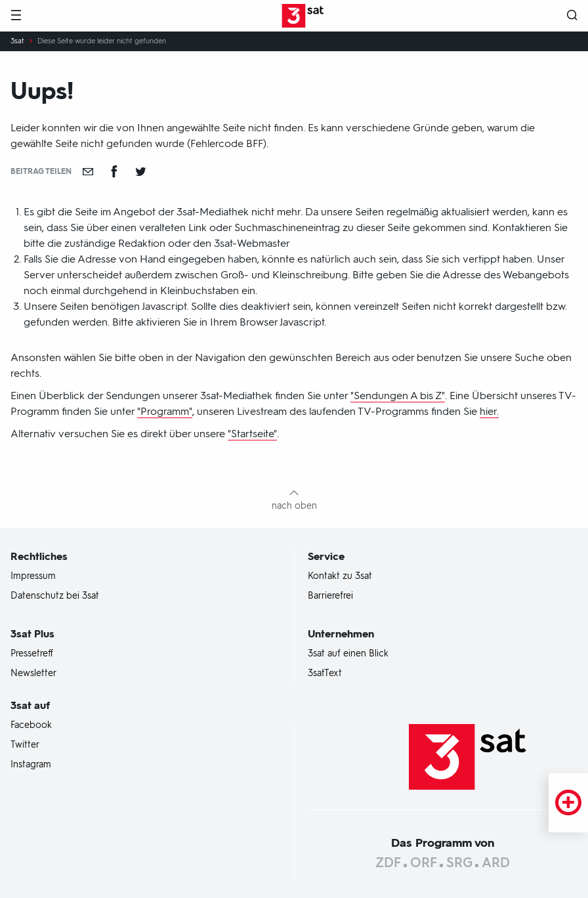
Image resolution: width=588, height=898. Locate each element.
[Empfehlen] (88, 171)
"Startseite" (252, 434)
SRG (459, 863)
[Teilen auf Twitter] (140, 171)
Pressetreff (32, 654)
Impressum (33, 576)
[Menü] (16, 16)
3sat (17, 41)
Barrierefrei (330, 596)
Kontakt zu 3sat (340, 576)
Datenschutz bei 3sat (55, 596)
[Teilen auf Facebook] (114, 171)
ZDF (388, 863)
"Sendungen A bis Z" (398, 396)
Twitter (25, 745)
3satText (325, 673)
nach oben (294, 506)
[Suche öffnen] (572, 16)
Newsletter (33, 673)
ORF (424, 863)
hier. (489, 411)
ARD (496, 863)
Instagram (31, 765)
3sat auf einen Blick (348, 654)
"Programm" (165, 411)
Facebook (31, 725)
